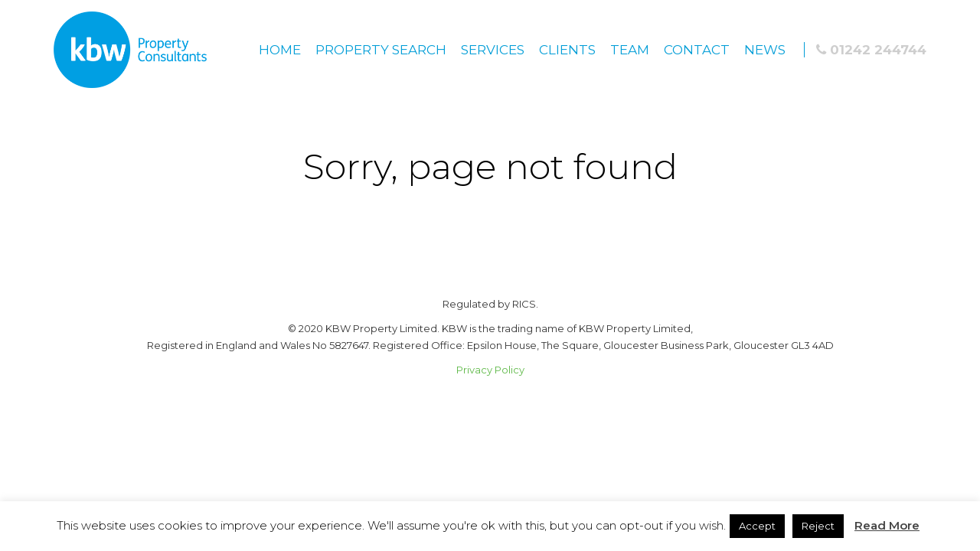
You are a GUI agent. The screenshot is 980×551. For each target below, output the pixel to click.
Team (630, 50)
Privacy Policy (490, 370)
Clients (567, 50)
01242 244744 (871, 50)
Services (493, 50)
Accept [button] (757, 526)
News (765, 50)
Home (280, 50)
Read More (887, 525)
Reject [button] (818, 526)
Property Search (381, 50)
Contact (697, 50)
